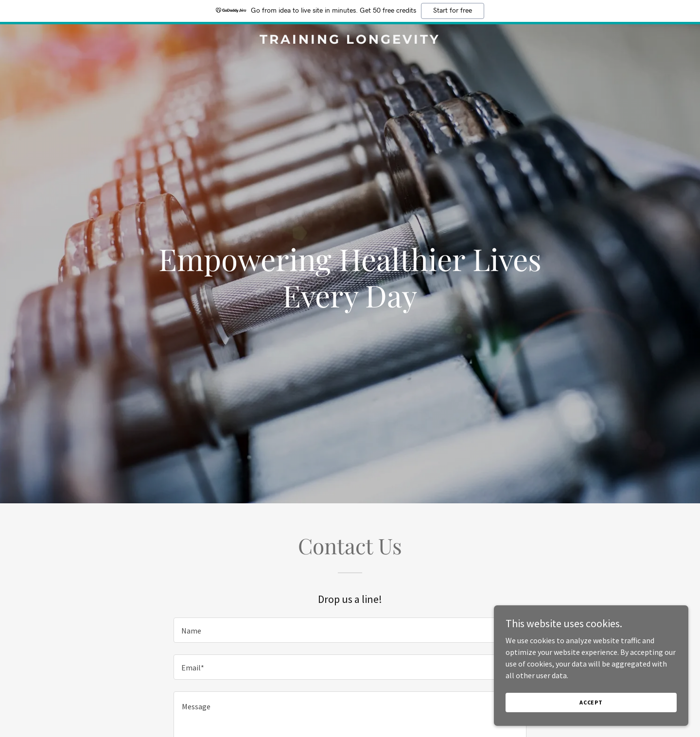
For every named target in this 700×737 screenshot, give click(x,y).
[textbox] (350, 630)
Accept (591, 702)
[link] (350, 41)
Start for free (453, 11)
